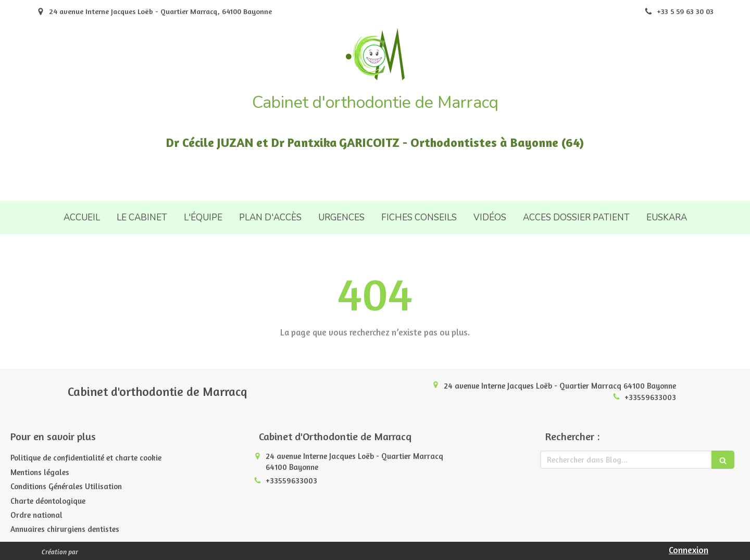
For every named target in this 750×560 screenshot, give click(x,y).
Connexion (689, 550)
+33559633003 (650, 397)
